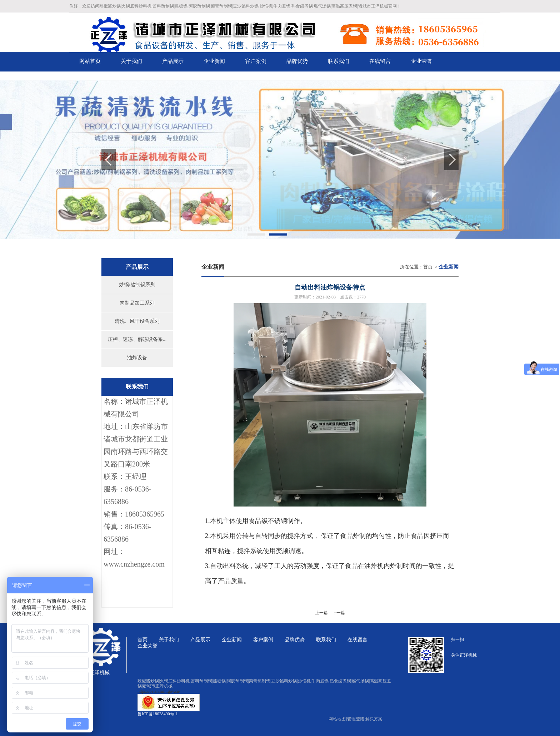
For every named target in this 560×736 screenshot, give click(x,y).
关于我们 (169, 640)
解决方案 (374, 719)
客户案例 (263, 640)
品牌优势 (295, 640)
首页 (428, 267)
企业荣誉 (147, 646)
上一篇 (321, 613)
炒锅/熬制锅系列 (137, 285)
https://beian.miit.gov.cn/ (159, 691)
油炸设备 (137, 358)
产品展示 (200, 640)
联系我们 (326, 640)
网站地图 (338, 719)
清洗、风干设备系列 (137, 321)
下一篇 (339, 613)
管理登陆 (356, 719)
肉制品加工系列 (137, 303)
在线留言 (357, 640)
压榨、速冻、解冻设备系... (137, 339)
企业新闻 (232, 640)
